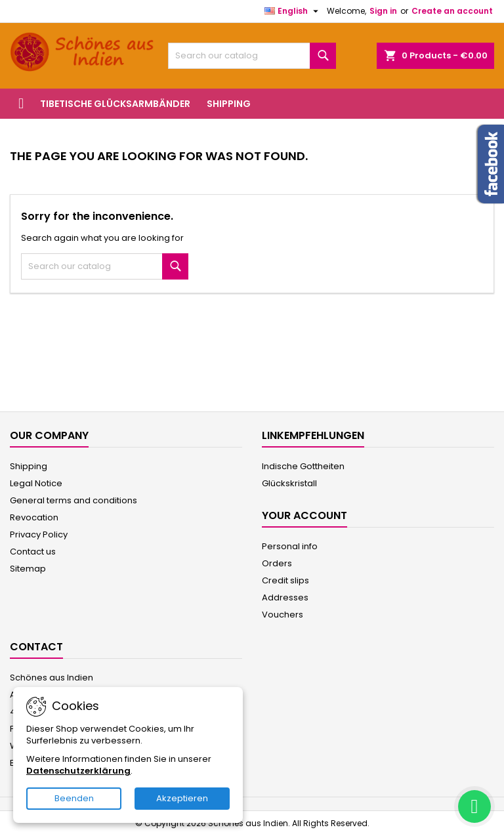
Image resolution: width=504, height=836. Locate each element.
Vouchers (283, 615)
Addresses (285, 597)
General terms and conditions (73, 500)
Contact (36, 647)
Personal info (290, 546)
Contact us (33, 552)
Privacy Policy (39, 534)
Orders (277, 563)
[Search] (252, 56)
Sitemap (28, 569)
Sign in (383, 11)
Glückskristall (289, 483)
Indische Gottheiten (303, 466)
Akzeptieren (182, 798)
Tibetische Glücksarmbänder (115, 104)
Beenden (74, 798)
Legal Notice (36, 483)
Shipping (229, 104)
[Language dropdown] (293, 11)
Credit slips (285, 580)
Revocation (34, 517)
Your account (304, 515)
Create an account (452, 11)
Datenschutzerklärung (78, 771)
